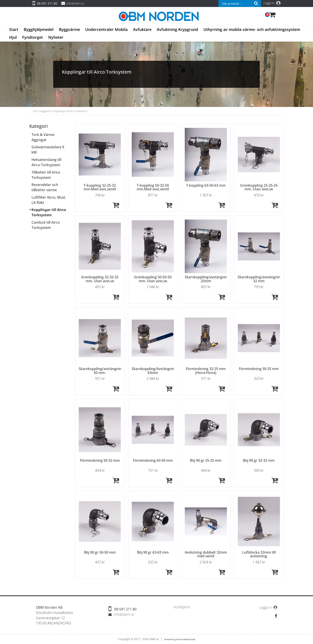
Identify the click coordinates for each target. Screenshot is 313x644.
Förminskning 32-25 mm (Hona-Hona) (206, 371)
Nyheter (56, 37)
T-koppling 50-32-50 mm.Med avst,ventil (153, 187)
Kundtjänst (182, 607)
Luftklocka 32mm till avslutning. (259, 554)
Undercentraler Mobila (106, 29)
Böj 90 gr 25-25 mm (206, 460)
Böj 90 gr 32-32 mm (259, 460)
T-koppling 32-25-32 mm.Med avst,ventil (100, 187)
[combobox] (240, 3)
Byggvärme (69, 29)
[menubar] (156, 34)
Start (14, 29)
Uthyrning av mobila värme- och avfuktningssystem (252, 29)
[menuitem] (14, 30)
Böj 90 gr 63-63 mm (153, 552)
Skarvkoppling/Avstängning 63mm (154, 371)
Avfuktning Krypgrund (177, 29)
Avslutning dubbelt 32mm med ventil (206, 554)
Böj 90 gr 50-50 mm (100, 552)
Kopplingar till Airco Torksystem (71, 111)
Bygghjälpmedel (39, 29)
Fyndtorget (32, 37)
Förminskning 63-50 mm (153, 460)
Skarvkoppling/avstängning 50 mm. (101, 371)
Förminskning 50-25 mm (259, 369)
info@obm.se (75, 3)
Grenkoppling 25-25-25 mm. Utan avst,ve (259, 187)
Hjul (13, 37)
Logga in (272, 3)
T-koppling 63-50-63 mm (206, 185)
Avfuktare (142, 29)
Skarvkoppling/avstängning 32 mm (260, 279)
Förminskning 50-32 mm (100, 460)
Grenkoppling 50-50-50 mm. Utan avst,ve (153, 279)
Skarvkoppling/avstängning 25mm (207, 279)
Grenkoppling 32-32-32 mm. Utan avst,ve (100, 279)
